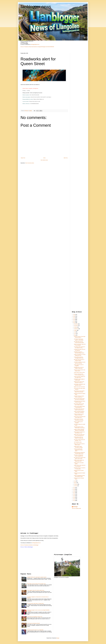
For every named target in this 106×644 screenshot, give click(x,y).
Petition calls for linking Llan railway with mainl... (79, 461)
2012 (74, 501)
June (75, 334)
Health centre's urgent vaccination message (78, 447)
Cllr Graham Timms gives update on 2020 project (79, 340)
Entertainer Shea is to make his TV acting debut (80, 468)
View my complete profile (76, 508)
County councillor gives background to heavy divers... (78, 450)
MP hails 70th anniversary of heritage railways (79, 360)
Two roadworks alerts (78, 442)
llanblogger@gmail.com (35, 44)
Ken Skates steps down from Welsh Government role (79, 409)
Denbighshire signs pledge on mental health (79, 380)
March (75, 483)
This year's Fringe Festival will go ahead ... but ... (79, 440)
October (76, 327)
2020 (74, 488)
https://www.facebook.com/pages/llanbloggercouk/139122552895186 (42, 47)
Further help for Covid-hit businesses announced (79, 420)
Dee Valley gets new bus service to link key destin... (79, 342)
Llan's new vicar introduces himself (33, 623)
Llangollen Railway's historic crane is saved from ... (79, 397)
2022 (74, 321)
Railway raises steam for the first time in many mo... (79, 382)
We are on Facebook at (25, 47)
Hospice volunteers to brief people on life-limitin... (79, 415)
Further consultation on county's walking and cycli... (80, 355)
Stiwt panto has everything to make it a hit (35, 617)
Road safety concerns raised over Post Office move (36, 584)
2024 (74, 318)
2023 (74, 319)
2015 (74, 496)
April (75, 481)
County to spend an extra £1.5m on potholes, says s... (79, 375)
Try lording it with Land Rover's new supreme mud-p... (79, 347)
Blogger (58, 638)
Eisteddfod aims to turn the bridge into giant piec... (79, 368)
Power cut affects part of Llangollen (78, 422)
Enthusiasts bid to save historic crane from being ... (80, 402)
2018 (74, 491)
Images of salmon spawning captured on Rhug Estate (79, 430)
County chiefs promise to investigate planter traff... (79, 358)
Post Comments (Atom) (30, 163)
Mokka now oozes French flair (79, 387)
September (76, 329)
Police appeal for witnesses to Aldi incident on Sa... (79, 432)
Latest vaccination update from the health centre (79, 377)
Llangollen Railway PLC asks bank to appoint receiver (37, 577)
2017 (74, 493)
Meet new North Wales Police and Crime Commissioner (79, 399)
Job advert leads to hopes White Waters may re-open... (80, 427)
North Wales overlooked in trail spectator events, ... (79, 385)
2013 (74, 499)
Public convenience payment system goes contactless (79, 412)
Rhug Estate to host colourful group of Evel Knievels (79, 391)
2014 (74, 497)
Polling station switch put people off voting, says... (79, 438)
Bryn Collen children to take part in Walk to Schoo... (79, 404)
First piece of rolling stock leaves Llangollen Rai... (79, 455)
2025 (74, 316)
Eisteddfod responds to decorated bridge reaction (79, 352)
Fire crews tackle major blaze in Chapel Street (35, 604)
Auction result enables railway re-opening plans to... (79, 407)
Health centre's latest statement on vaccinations (80, 466)
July (75, 332)
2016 (74, 494)
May (75, 335)
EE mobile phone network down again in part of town (80, 458)
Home (44, 158)
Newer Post (23, 158)
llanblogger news (36, 7)
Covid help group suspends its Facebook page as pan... (79, 453)
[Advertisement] (77, 73)
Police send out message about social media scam (80, 417)
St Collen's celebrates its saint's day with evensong (80, 363)
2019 (74, 489)
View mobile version (44, 160)
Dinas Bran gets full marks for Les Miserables (35, 630)
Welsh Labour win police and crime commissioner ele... (79, 435)
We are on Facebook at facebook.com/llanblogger (30, 545)
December (76, 324)
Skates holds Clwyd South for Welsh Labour (79, 444)
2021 (74, 323)
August (76, 330)
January (76, 486)
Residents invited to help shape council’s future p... (80, 337)
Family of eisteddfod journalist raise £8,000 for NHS (79, 476)
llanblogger (75, 507)
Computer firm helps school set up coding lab (80, 350)
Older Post (66, 158)
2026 (74, 315)
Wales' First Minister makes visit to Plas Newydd (80, 345)
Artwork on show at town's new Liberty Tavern (79, 370)
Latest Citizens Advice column (79, 372)
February (76, 484)
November (76, 326)
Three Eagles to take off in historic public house (36, 590)
